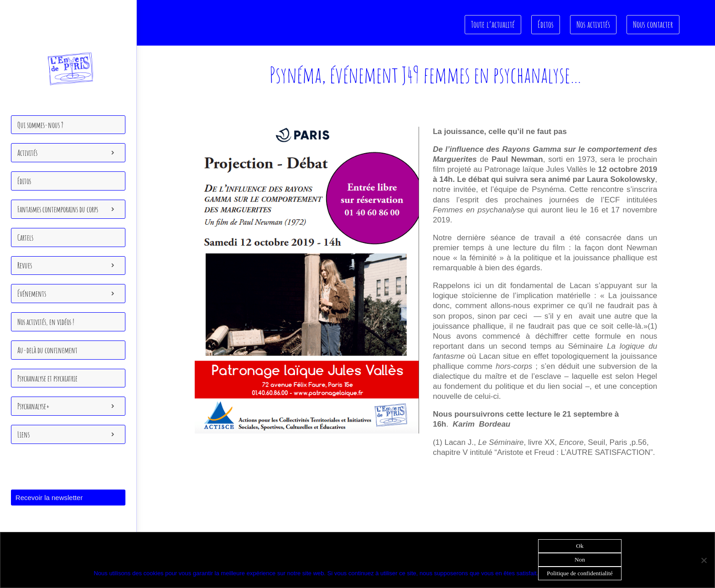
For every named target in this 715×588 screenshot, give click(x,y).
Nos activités (594, 24)
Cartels (25, 237)
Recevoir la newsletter (49, 498)
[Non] (704, 560)
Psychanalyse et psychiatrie (47, 378)
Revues (25, 265)
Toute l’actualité (494, 24)
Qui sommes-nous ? (40, 125)
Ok (580, 546)
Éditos (24, 181)
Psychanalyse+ (34, 406)
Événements (32, 294)
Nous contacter (653, 24)
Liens (23, 434)
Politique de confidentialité (580, 573)
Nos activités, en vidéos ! (46, 322)
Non (580, 560)
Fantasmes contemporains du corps (58, 209)
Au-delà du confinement (47, 350)
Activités (27, 153)
